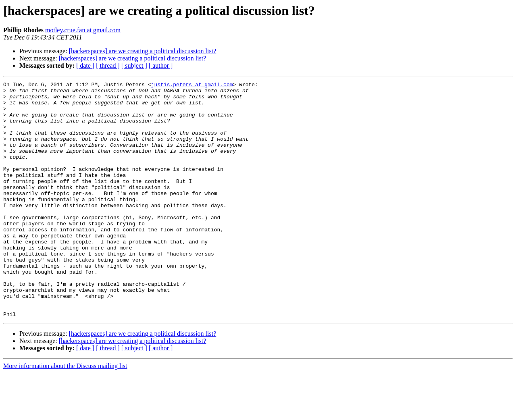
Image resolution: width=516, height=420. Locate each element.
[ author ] (161, 65)
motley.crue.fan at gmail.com (83, 30)
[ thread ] (108, 65)
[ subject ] (134, 65)
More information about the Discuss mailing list (65, 413)
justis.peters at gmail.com (192, 85)
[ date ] (85, 65)
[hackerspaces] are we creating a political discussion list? (143, 51)
